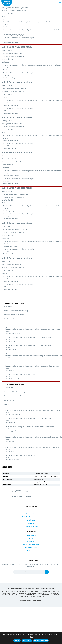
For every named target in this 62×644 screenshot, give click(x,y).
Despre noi (31, 511)
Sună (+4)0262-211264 (18, 491)
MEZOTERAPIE (31, 535)
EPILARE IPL (31, 541)
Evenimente (31, 520)
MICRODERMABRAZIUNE (31, 544)
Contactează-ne (31, 514)
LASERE (31, 538)
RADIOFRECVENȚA (31, 547)
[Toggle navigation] (60, 3)
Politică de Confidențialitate (31, 517)
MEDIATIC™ (39, 600)
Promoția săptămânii (31, 526)
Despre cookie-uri (41, 641)
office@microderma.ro (20, 496)
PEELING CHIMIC (31, 550)
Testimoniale (31, 523)
